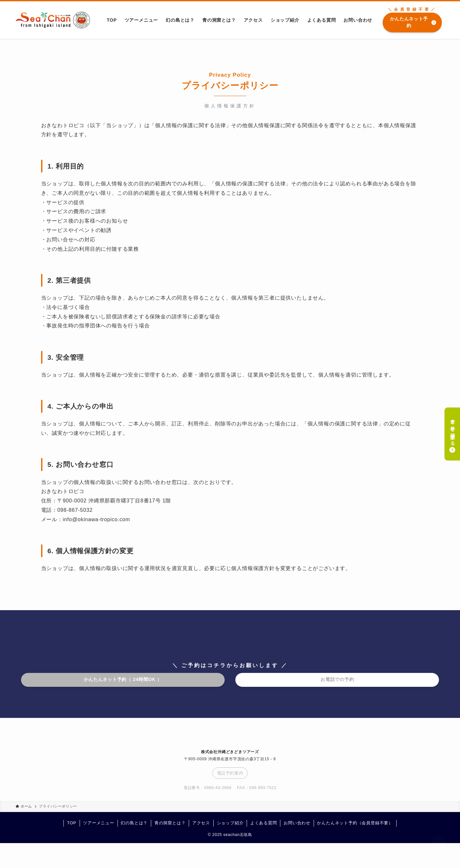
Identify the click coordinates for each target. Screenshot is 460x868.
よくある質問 (264, 823)
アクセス (201, 823)
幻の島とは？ (134, 823)
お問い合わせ (297, 823)
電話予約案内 (230, 773)
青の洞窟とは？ (170, 823)
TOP (72, 823)
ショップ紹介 (230, 823)
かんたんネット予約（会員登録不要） (355, 823)
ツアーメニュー (99, 823)
